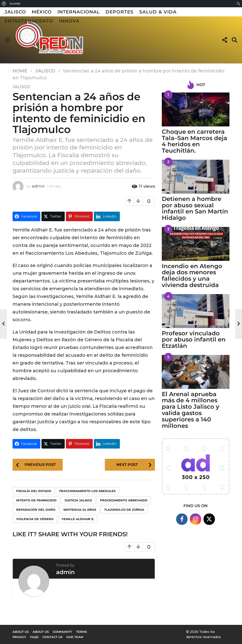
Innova (69, 21)
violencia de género (35, 519)
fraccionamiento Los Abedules (87, 491)
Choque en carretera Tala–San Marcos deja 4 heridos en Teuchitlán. (194, 141)
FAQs (34, 637)
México (42, 12)
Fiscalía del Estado (34, 491)
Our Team (75, 637)
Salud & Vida (158, 12)
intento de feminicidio (36, 500)
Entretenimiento (29, 21)
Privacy (19, 637)
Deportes (120, 12)
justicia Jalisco (78, 500)
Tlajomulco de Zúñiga (124, 510)
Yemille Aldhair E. (78, 519)
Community (62, 632)
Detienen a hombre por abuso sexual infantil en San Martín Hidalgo (195, 208)
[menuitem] (4, 4)
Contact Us (52, 637)
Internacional (79, 12)
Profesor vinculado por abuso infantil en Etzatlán (194, 340)
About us (21, 632)
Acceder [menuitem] (15, 4)
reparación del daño (36, 510)
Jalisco (15, 12)
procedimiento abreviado (124, 500)
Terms (81, 632)
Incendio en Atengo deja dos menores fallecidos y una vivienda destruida (192, 276)
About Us (41, 632)
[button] (7, 40)
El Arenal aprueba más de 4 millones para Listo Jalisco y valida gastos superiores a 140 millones (191, 410)
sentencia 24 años (80, 510)
